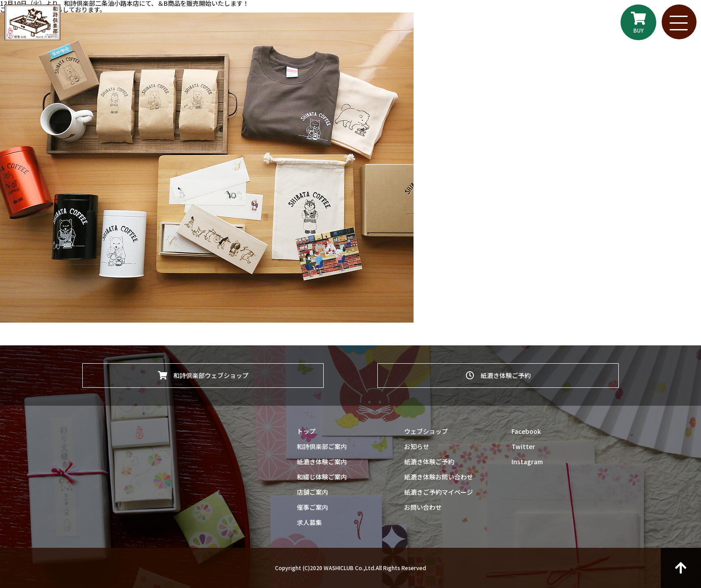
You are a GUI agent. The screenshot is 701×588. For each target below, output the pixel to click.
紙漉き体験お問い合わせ (439, 477)
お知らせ (417, 446)
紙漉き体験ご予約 (498, 375)
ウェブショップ (426, 431)
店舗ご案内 (312, 492)
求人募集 (309, 522)
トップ (306, 431)
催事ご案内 (312, 507)
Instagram (527, 462)
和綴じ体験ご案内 (322, 477)
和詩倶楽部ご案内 (322, 446)
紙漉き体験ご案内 (322, 462)
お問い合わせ (423, 507)
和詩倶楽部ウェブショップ (203, 375)
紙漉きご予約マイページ (439, 492)
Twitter (523, 446)
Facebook (526, 431)
